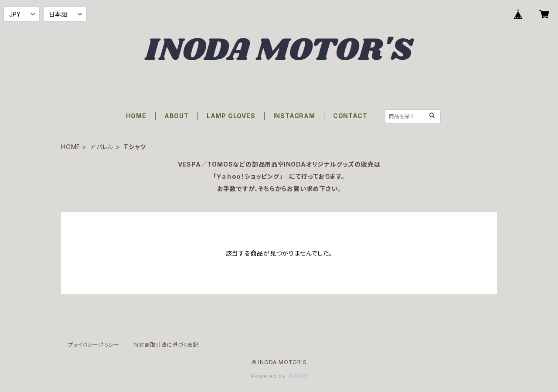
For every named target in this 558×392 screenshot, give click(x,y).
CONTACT (350, 116)
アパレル (102, 147)
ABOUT (177, 116)
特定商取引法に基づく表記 (166, 345)
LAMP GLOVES (231, 116)
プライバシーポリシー (94, 345)
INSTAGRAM (294, 116)
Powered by (279, 376)
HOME (136, 116)
